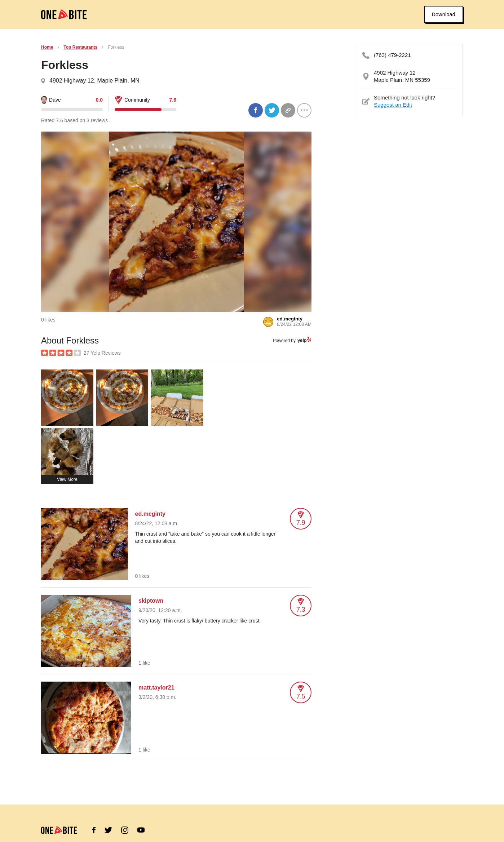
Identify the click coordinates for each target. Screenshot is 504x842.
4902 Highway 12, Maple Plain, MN (94, 81)
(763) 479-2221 (392, 55)
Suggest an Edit (393, 105)
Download (444, 14)
